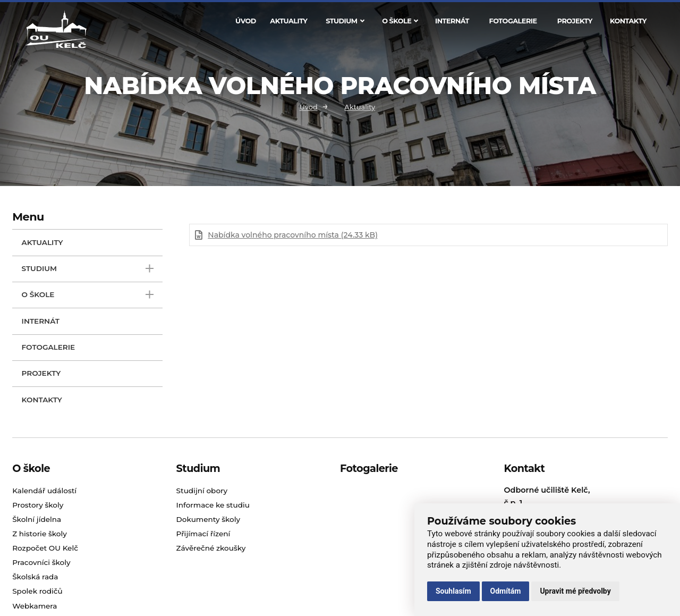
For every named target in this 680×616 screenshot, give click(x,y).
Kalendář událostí (44, 491)
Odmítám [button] (506, 591)
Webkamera (35, 606)
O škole (400, 21)
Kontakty (628, 21)
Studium (345, 21)
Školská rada (35, 577)
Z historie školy (40, 534)
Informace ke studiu (213, 505)
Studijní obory (202, 491)
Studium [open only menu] (88, 269)
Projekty (575, 21)
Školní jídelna (37, 519)
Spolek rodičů (37, 591)
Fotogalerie (513, 21)
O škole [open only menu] (88, 295)
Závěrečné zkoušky (211, 548)
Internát (452, 21)
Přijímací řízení (203, 534)
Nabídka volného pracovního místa (293, 235)
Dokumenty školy (208, 519)
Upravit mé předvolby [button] (575, 591)
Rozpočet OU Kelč (45, 548)
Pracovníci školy (41, 562)
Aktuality (288, 21)
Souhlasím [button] (453, 591)
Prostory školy (38, 505)
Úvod (246, 21)
